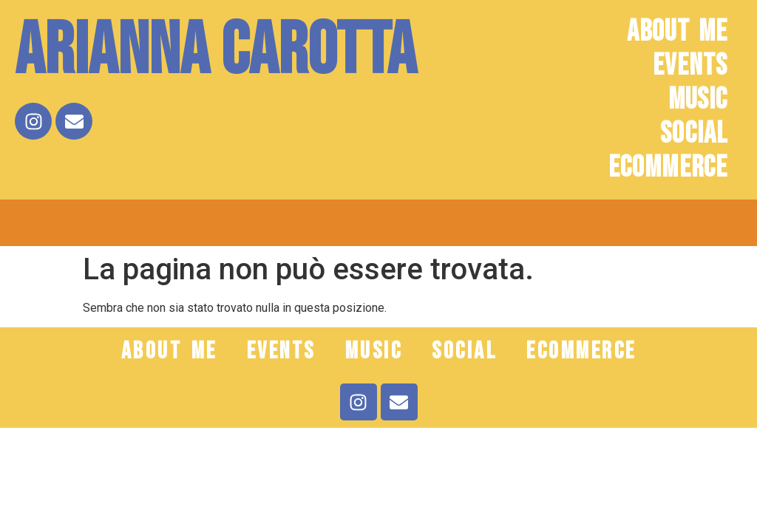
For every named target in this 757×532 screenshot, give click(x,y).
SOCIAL (694, 134)
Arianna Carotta (215, 51)
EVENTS (690, 66)
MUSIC (698, 100)
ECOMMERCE (668, 168)
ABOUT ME (677, 32)
